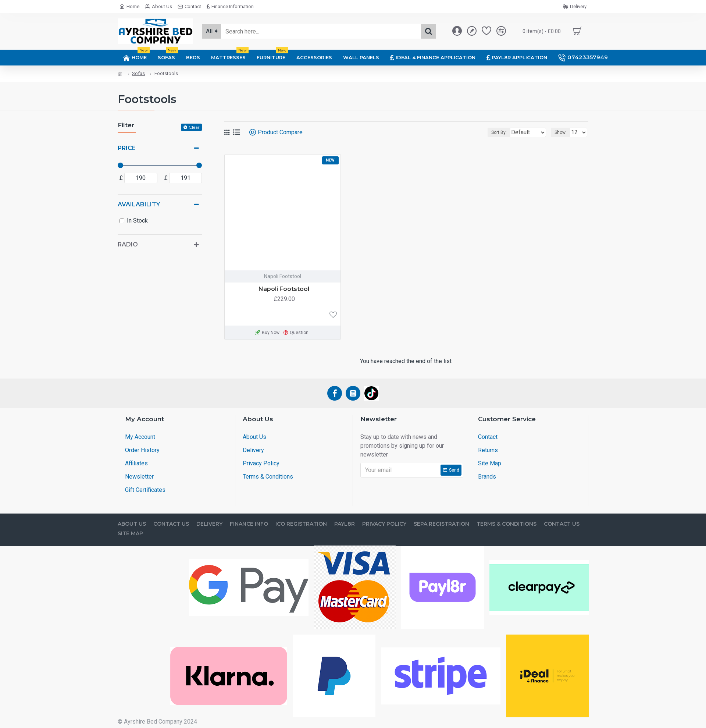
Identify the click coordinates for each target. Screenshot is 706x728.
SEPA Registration (441, 524)
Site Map (130, 534)
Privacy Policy (384, 524)
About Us (132, 524)
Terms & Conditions (507, 524)
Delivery (209, 524)
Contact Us (171, 524)
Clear (194, 127)
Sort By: (493, 132)
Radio (128, 244)
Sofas (138, 73)
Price (127, 148)
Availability (139, 204)
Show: (563, 132)
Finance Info (249, 524)
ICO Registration (301, 524)
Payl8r (345, 524)
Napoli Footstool (284, 289)
